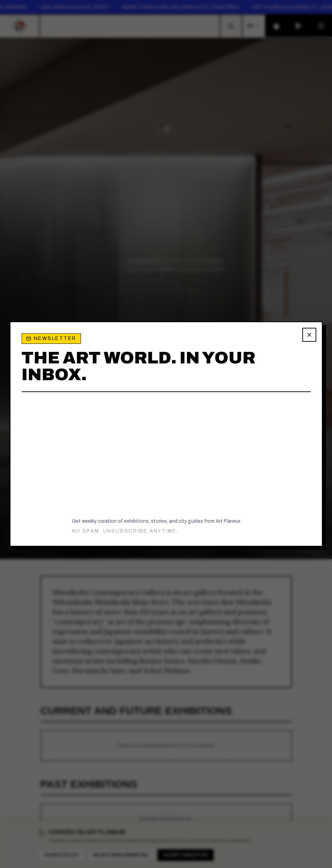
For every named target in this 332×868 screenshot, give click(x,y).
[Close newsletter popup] (309, 335)
